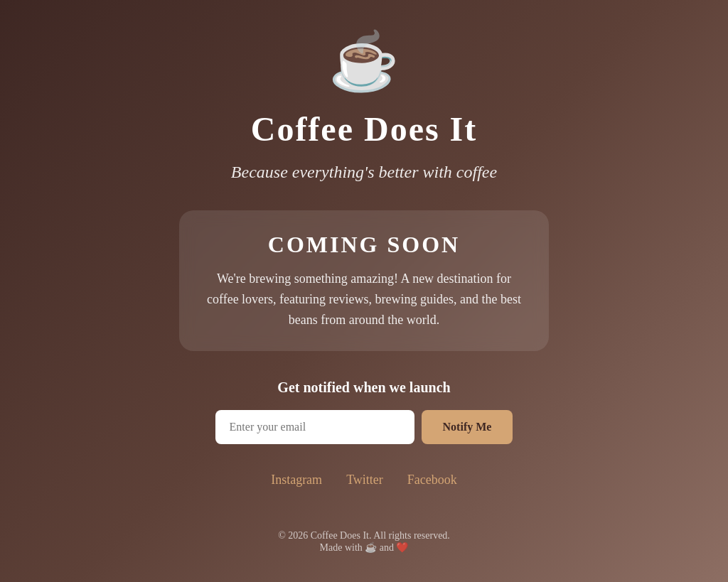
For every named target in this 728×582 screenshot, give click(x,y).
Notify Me (467, 427)
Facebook (432, 480)
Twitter (365, 480)
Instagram (296, 480)
